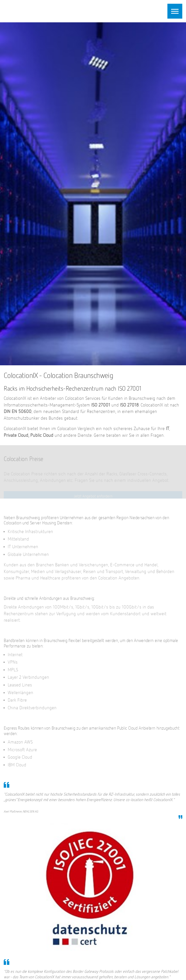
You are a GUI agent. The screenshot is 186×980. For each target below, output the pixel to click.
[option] (93, 194)
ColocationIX (35, 10)
